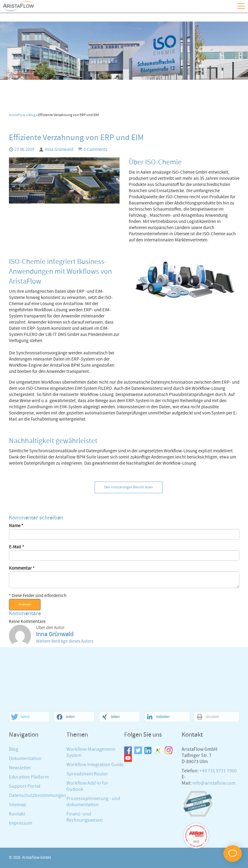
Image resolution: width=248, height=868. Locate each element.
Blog (32, 115)
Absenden (25, 604)
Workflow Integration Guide (95, 821)
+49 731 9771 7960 (218, 827)
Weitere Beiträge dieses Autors (65, 641)
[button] (29, 774)
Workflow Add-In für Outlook (87, 843)
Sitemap (18, 861)
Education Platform (29, 833)
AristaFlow (17, 115)
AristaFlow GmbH (36, 858)
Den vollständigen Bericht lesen (129, 487)
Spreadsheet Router (87, 830)
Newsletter (20, 824)
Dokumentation (25, 815)
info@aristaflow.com (214, 840)
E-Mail (16, 547)
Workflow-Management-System (91, 809)
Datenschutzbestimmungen (37, 852)
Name (16, 526)
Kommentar (22, 568)
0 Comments (95, 150)
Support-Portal (25, 843)
